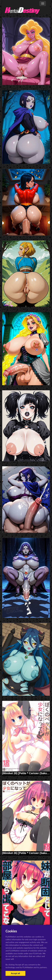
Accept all (15, 973)
